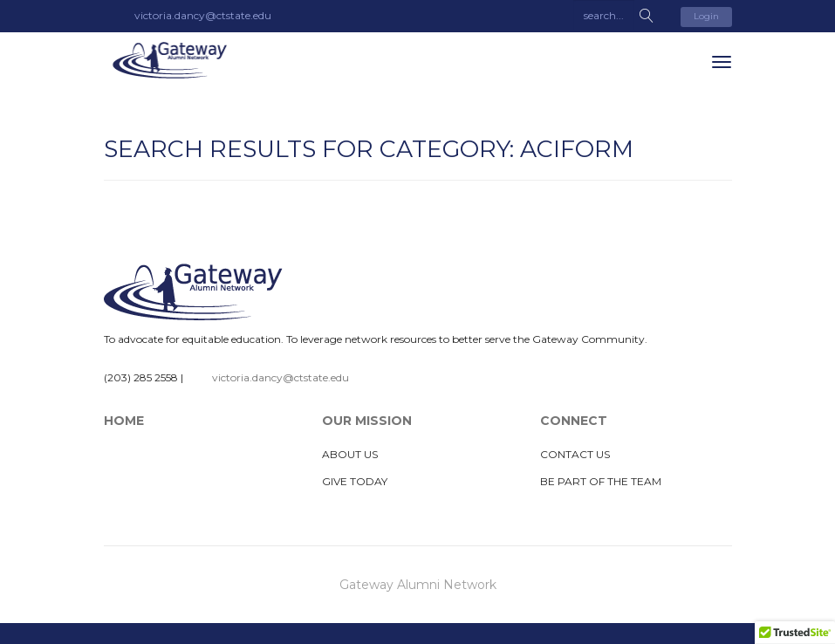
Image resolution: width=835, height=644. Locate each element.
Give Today (355, 481)
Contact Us (575, 454)
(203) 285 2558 (141, 377)
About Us (350, 454)
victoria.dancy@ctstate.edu (281, 377)
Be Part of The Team (601, 481)
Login (706, 16)
